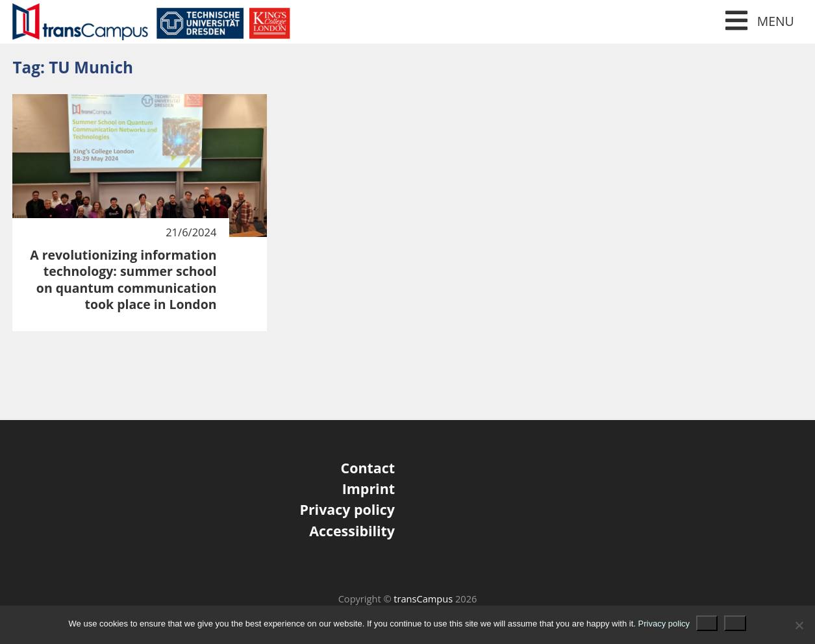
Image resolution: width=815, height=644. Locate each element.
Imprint (369, 489)
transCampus (423, 599)
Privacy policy (347, 509)
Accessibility (352, 531)
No (735, 623)
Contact (368, 468)
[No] (799, 625)
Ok (707, 623)
